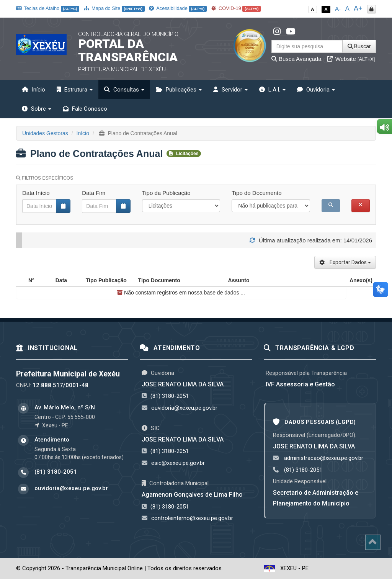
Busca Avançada (296, 59)
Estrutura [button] (75, 90)
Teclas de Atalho (48, 8)
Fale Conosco (85, 109)
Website (351, 59)
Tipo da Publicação (166, 193)
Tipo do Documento (256, 193)
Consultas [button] (124, 90)
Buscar (359, 46)
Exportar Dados (345, 262)
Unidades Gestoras (45, 133)
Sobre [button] (37, 109)
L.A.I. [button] (272, 90)
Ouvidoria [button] (316, 90)
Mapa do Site (114, 8)
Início (33, 90)
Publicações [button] (179, 90)
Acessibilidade (178, 8)
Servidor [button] (230, 90)
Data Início (36, 193)
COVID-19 (236, 8)
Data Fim (94, 193)
